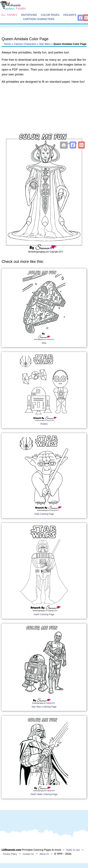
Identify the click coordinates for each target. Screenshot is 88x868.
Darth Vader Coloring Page (44, 794)
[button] (73, 145)
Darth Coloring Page (44, 614)
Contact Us (28, 854)
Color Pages (50, 15)
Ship (44, 343)
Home (7, 44)
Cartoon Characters (39, 19)
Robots (44, 424)
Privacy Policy (10, 854)
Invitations (29, 15)
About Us (44, 854)
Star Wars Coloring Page (44, 707)
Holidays (70, 15)
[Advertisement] (43, 112)
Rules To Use (73, 850)
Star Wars (45, 44)
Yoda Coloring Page (44, 514)
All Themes (9, 15)
